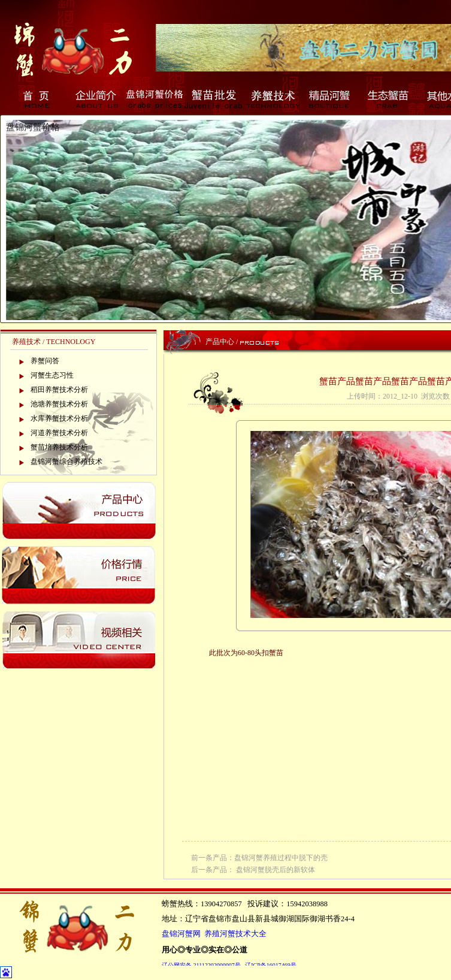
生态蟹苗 (389, 99)
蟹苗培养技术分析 (59, 447)
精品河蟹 (331, 99)
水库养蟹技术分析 (59, 418)
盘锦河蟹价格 (155, 99)
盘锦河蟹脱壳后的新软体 (276, 870)
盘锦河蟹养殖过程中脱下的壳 (281, 858)
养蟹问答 (45, 361)
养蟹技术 (272, 99)
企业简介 (96, 99)
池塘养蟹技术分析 (59, 404)
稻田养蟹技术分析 (59, 390)
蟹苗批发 (213, 99)
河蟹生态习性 (52, 375)
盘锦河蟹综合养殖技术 (66, 462)
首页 (37, 99)
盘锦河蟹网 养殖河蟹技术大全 (214, 934)
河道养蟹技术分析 (59, 433)
